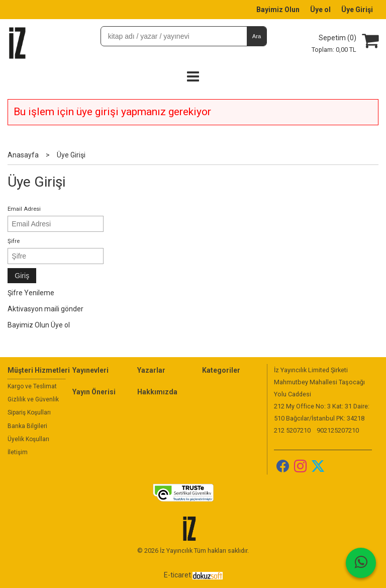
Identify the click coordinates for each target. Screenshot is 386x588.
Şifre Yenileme (31, 293)
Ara (257, 36)
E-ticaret (177, 575)
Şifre (14, 241)
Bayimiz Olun (28, 325)
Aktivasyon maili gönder (45, 309)
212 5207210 (292, 430)
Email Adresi (24, 209)
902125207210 (338, 430)
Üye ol (60, 325)
